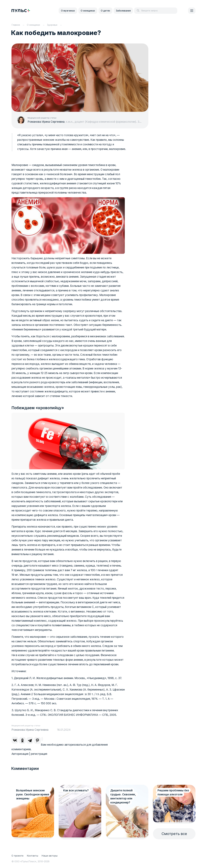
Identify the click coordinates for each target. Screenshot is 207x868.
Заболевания (123, 11)
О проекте (17, 856)
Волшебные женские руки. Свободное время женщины (33, 794)
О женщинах (88, 11)
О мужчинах (68, 11)
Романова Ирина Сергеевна (46, 122)
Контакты (32, 856)
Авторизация (20, 754)
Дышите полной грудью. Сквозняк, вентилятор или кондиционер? (123, 796)
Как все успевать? (76, 790)
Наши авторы (50, 856)
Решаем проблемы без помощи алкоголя (173, 792)
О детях (105, 11)
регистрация (39, 754)
